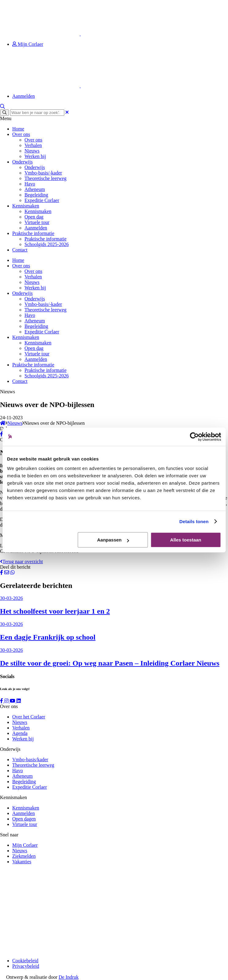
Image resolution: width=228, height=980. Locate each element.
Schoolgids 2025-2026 (47, 244)
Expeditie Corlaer (42, 200)
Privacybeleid (26, 966)
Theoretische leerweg (45, 178)
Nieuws (32, 151)
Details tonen (194, 521)
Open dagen (24, 819)
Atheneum (35, 189)
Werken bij (35, 156)
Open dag (34, 217)
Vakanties (22, 862)
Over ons (21, 134)
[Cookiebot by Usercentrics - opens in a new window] (194, 437)
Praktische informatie (33, 233)
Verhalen (33, 145)
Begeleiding (36, 195)
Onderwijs (22, 162)
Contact (20, 250)
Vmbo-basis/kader (30, 760)
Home (18, 129)
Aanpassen (113, 540)
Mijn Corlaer (28, 44)
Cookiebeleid (25, 961)
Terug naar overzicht (21, 562)
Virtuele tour (37, 222)
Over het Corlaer (29, 717)
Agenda (20, 733)
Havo (30, 184)
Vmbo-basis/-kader (43, 173)
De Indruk (69, 977)
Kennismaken (26, 206)
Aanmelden (24, 96)
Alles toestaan (186, 540)
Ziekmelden (24, 856)
